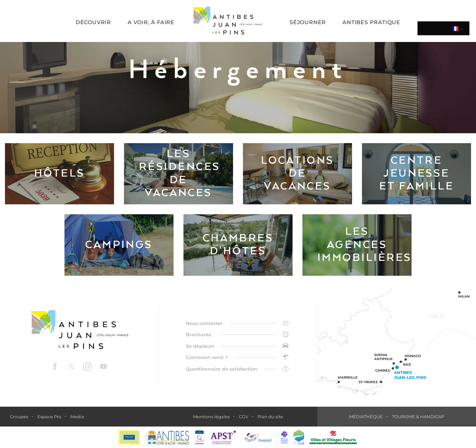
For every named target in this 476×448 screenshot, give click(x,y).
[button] (93, 23)
